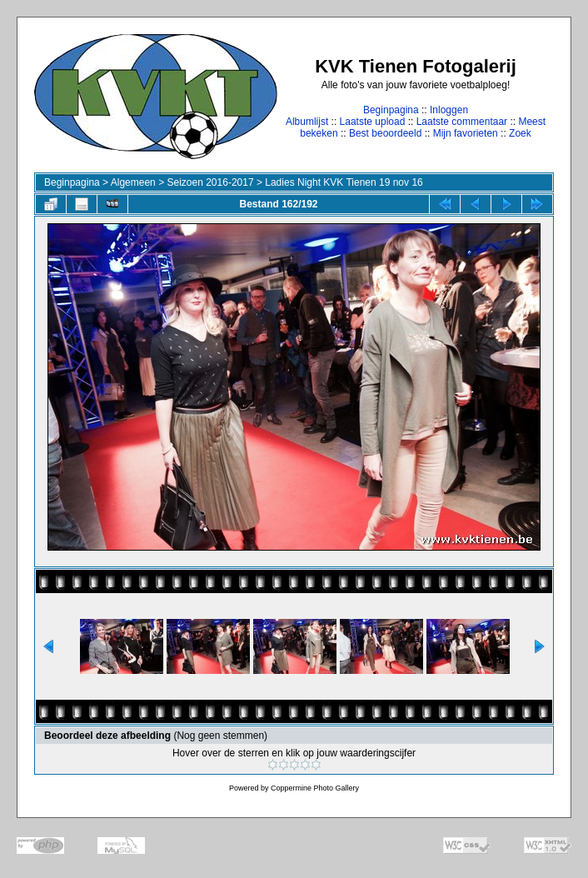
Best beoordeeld (385, 133)
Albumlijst (307, 122)
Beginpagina (391, 110)
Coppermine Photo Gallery (315, 788)
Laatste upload (373, 122)
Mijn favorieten (466, 133)
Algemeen (133, 182)
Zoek (520, 133)
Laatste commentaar (462, 122)
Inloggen (449, 110)
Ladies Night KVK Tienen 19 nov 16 (344, 182)
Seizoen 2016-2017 (210, 182)
